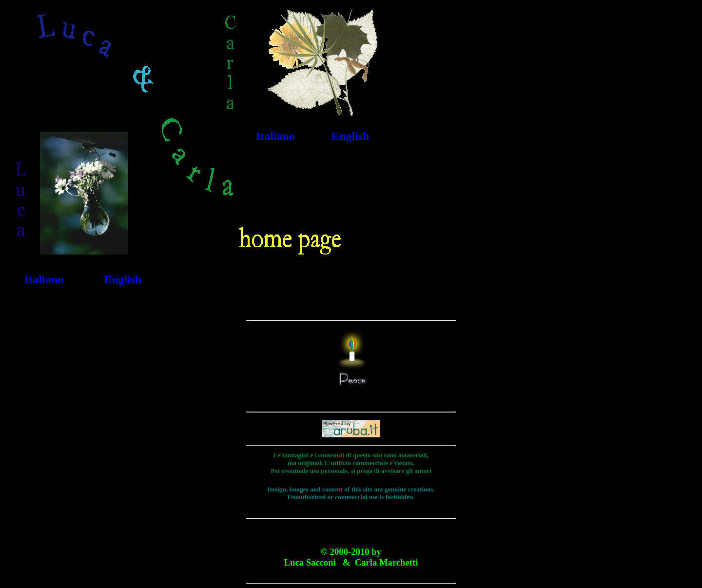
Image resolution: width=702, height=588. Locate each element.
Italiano (275, 136)
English (350, 136)
